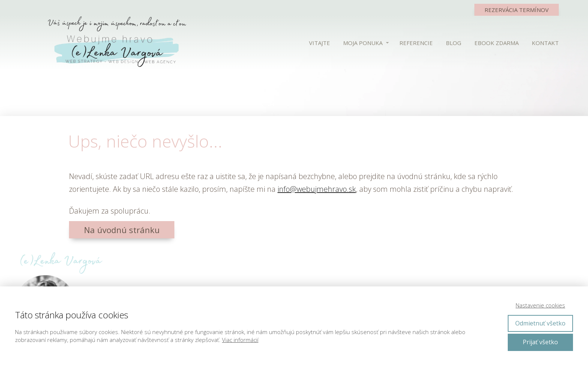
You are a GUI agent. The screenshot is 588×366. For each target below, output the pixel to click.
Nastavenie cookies (540, 305)
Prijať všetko (540, 342)
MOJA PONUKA (363, 43)
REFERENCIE (416, 43)
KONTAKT (545, 43)
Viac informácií (240, 340)
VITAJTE (319, 43)
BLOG (454, 43)
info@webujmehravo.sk (317, 189)
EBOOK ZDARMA (496, 43)
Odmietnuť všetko (540, 323)
